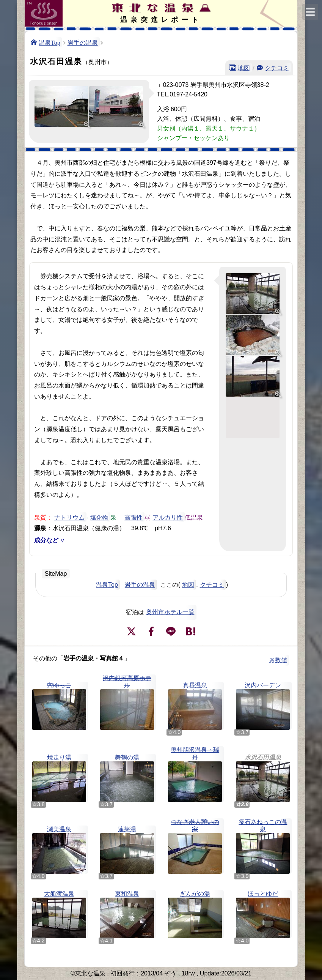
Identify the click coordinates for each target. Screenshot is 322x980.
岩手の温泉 (83, 42)
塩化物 (99, 517)
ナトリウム (69, 517)
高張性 (134, 517)
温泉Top (49, 42)
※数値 (278, 660)
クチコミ (277, 68)
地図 (244, 68)
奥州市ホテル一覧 (170, 612)
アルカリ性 (168, 517)
